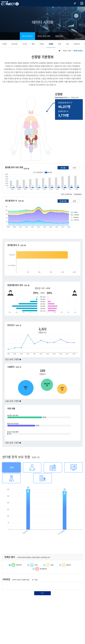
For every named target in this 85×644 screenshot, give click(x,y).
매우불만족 (40, 569)
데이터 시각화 (67, 51)
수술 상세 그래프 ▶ (13, 401)
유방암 (4, 44)
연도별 (63, 168)
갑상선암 (14, 44)
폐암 (33, 44)
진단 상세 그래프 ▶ (13, 359)
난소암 (25, 44)
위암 (59, 44)
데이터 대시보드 (27, 36)
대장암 (42, 44)
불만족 (65, 565)
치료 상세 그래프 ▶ (13, 443)
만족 (32, 565)
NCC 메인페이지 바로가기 (10, 3)
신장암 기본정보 (42, 57)
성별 (74, 201)
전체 (74, 168)
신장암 (51, 44)
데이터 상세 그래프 (44, 36)
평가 (42, 593)
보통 (48, 565)
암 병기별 (63, 201)
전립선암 (77, 44)
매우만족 (15, 565)
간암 (67, 44)
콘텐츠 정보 (59, 36)
